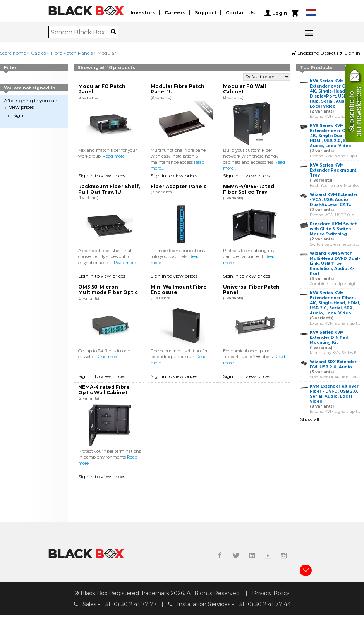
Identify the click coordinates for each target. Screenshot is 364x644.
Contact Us (240, 13)
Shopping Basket (314, 53)
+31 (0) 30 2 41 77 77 (129, 605)
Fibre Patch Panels (72, 53)
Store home (13, 53)
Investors (143, 13)
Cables (38, 53)
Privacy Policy (271, 593)
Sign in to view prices (102, 176)
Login (276, 13)
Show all (310, 419)
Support (206, 13)
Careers (175, 13)
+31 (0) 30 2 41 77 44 (263, 605)
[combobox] (81, 32)
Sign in (350, 53)
